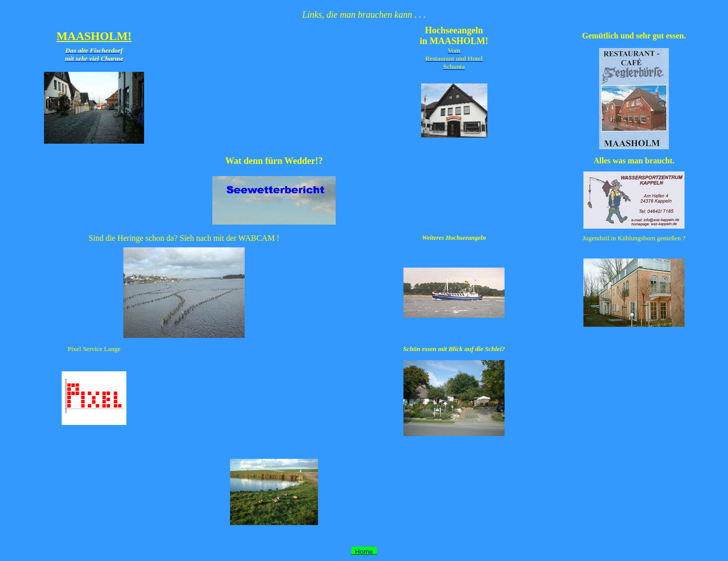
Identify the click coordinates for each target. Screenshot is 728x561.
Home (364, 552)
